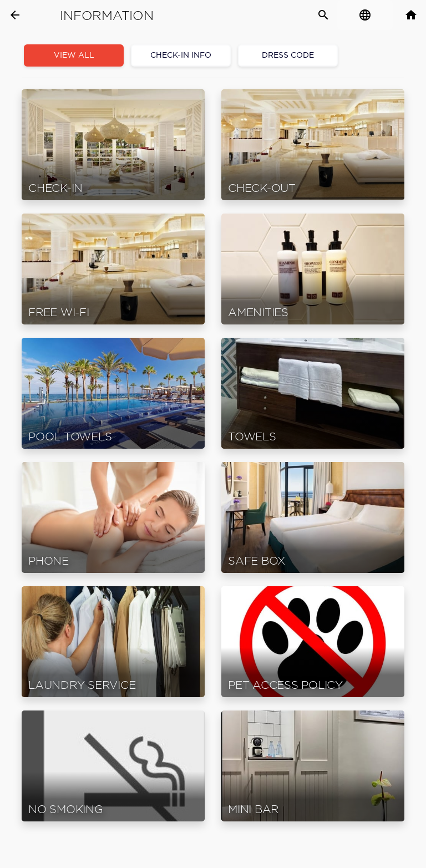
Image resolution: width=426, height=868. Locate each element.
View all (74, 55)
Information (106, 16)
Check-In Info (181, 55)
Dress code (288, 55)
